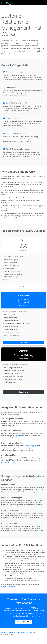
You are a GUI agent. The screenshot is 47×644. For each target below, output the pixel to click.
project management (31, 446)
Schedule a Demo (23, 622)
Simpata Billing (17, 436)
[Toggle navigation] (43, 3)
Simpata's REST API (8, 462)
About (11, 632)
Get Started (24, 287)
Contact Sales (24, 342)
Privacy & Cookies (20, 632)
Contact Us (5, 632)
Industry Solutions (7, 587)
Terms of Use (31, 632)
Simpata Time (30, 421)
